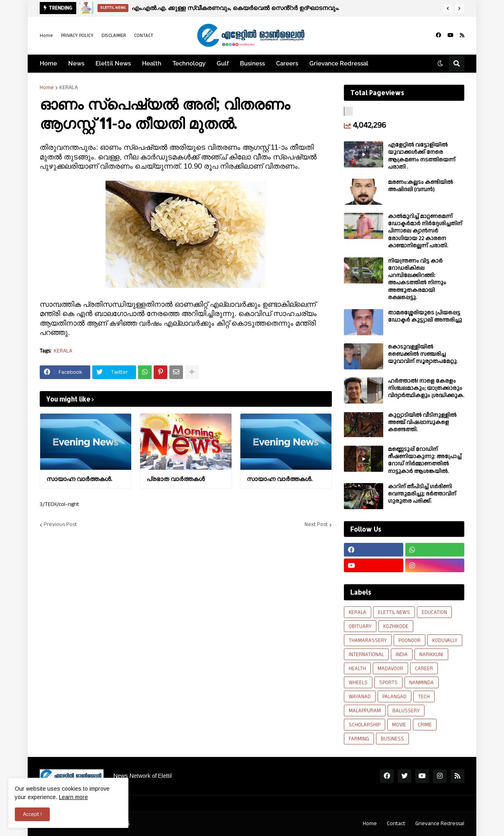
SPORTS (388, 683)
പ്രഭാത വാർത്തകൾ (176, 479)
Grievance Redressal (440, 824)
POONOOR (409, 640)
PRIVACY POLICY (77, 36)
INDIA (402, 655)
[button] (448, 8)
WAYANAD (360, 697)
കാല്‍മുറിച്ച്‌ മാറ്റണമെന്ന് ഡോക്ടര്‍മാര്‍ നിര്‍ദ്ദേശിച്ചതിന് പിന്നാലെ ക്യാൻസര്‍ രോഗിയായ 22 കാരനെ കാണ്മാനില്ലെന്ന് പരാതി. (425, 231)
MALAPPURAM (365, 711)
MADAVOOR (390, 669)
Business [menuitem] (252, 63)
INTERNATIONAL (366, 655)
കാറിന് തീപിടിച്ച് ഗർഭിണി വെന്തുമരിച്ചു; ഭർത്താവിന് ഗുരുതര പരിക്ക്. (422, 494)
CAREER (424, 669)
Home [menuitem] (48, 63)
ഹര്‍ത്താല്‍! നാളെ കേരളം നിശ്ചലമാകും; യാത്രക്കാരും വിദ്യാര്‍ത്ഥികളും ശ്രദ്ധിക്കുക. (426, 388)
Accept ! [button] (32, 814)
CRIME (425, 725)
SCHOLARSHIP (365, 725)
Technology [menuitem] (189, 63)
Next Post (316, 525)
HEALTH (357, 669)
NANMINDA (422, 683)
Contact (396, 824)
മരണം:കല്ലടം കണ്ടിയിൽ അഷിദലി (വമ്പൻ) (421, 186)
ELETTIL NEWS (394, 612)
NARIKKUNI (431, 655)
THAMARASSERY (368, 640)
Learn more (73, 797)
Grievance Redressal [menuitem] (339, 63)
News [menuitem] (76, 63)
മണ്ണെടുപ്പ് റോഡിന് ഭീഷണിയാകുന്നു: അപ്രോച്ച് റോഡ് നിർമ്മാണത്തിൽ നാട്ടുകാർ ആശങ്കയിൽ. (425, 460)
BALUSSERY (406, 711)
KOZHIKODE (396, 626)
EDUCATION (434, 612)
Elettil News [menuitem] (113, 63)
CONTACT (144, 36)
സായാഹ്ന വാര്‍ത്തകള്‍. (79, 479)
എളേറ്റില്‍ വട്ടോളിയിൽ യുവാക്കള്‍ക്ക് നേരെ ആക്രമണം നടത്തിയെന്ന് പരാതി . (422, 156)
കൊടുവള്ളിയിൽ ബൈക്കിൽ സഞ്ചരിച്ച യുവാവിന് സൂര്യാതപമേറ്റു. (423, 354)
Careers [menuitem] (287, 63)
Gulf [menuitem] (223, 63)
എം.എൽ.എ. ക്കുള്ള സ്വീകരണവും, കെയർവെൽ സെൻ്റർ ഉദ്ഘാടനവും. (235, 8)
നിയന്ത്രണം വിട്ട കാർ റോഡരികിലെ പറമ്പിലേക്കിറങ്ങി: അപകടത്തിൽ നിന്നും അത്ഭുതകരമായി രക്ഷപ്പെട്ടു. (417, 279)
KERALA (69, 88)
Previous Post (60, 525)
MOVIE (399, 725)
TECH (424, 697)
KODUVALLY (445, 640)
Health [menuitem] (152, 63)
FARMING (359, 739)
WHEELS (358, 683)
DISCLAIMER (114, 36)
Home (46, 36)
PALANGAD (394, 697)
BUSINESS (392, 739)
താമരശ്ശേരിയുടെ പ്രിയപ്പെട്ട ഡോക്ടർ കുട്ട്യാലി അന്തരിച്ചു (425, 316)
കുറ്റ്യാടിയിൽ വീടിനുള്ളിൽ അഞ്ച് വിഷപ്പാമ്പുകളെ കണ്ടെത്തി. (422, 423)
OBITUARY (360, 626)
